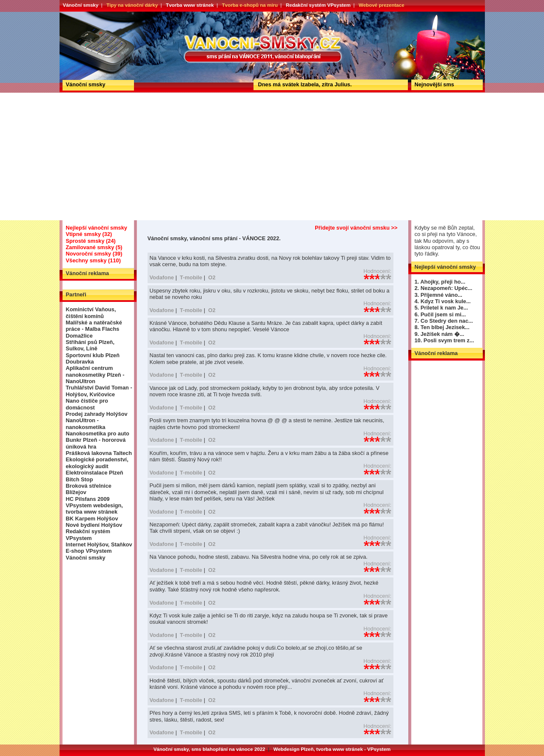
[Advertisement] (272, 156)
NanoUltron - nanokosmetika (86, 423)
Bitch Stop (80, 479)
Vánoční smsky (81, 5)
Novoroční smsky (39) (94, 254)
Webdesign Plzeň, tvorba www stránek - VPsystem (332, 749)
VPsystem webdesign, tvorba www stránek (94, 509)
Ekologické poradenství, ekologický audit (97, 463)
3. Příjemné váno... (439, 295)
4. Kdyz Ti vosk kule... (443, 301)
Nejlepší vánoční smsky (97, 228)
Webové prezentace (381, 5)
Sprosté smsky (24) (91, 241)
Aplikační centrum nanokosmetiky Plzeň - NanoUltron (95, 375)
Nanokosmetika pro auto (98, 433)
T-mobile (191, 277)
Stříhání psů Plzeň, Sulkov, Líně (90, 345)
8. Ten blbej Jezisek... (442, 327)
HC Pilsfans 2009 (88, 499)
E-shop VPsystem (89, 551)
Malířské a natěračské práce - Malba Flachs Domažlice (94, 329)
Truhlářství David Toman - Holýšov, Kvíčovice (99, 391)
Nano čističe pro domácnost (87, 404)
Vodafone (162, 277)
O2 (212, 277)
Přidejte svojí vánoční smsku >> (356, 228)
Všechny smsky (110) (93, 260)
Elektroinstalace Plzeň (95, 473)
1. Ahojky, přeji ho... (440, 282)
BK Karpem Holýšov (92, 519)
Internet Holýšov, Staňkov (99, 544)
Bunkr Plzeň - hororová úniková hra (96, 443)
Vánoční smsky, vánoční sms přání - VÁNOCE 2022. (91, 14)
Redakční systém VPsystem (318, 5)
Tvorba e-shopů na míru (250, 5)
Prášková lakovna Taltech (99, 453)
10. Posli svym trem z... (444, 340)
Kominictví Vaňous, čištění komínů (91, 313)
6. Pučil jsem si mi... (440, 314)
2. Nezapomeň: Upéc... (444, 288)
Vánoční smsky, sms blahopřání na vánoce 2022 (209, 749)
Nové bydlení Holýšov (94, 525)
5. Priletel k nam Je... (441, 308)
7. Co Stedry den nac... (444, 321)
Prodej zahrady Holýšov (97, 414)
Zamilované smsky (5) (94, 247)
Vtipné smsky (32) (89, 234)
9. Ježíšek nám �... (440, 334)
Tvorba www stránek (190, 5)
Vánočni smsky (86, 558)
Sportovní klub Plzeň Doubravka (93, 358)
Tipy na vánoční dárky (132, 5)
